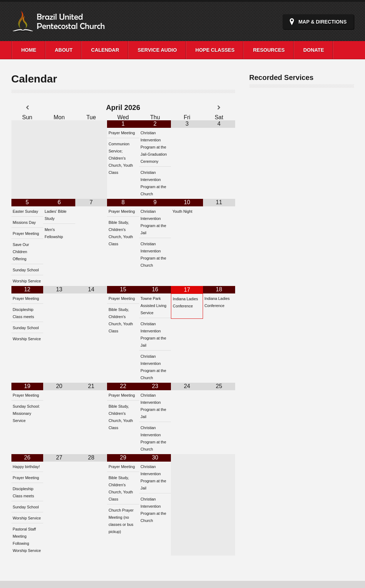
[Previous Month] (27, 108)
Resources (269, 50)
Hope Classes (215, 50)
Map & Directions (322, 22)
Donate (314, 50)
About (64, 50)
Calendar (105, 50)
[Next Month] (219, 108)
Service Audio (157, 50)
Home (29, 50)
